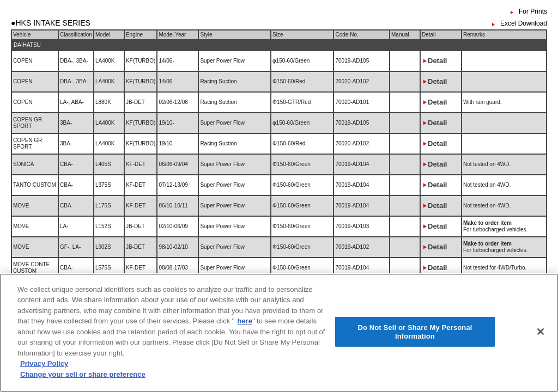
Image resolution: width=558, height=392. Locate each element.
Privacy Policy (44, 366)
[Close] (541, 334)
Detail (437, 61)
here (244, 323)
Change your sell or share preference (83, 376)
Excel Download (524, 23)
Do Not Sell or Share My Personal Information (415, 334)
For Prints (533, 11)
